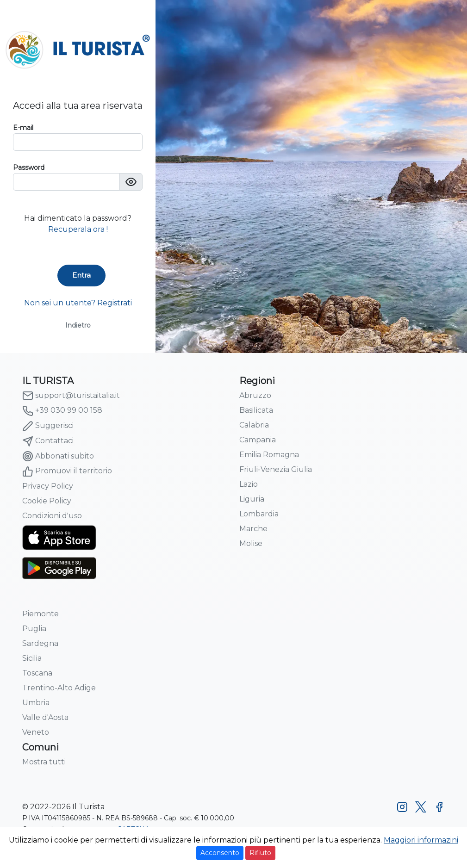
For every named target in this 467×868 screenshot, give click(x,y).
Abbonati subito (58, 456)
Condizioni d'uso (52, 516)
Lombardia (259, 514)
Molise (251, 543)
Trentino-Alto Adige (59, 688)
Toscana (37, 673)
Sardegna (40, 643)
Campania (258, 440)
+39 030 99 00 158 (62, 411)
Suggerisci (48, 426)
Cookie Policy (47, 501)
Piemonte (40, 614)
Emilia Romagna (269, 455)
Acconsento (220, 853)
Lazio (249, 484)
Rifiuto (260, 853)
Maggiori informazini (421, 840)
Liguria (252, 499)
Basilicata (256, 410)
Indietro (78, 325)
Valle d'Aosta (45, 717)
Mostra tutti (44, 762)
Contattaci (48, 441)
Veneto (36, 732)
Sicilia (32, 658)
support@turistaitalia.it (71, 396)
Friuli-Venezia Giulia (276, 469)
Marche (253, 529)
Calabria (254, 425)
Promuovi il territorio (67, 471)
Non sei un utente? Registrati (78, 303)
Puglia (34, 629)
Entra (81, 275)
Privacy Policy (48, 486)
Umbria (36, 703)
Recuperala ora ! (78, 229)
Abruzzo (255, 395)
